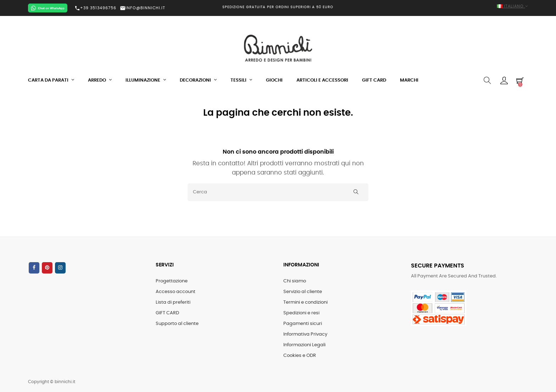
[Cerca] (278, 192)
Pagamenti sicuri (303, 324)
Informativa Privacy (305, 334)
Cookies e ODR (300, 356)
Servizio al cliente (303, 292)
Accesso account (176, 292)
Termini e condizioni (305, 302)
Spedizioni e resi (301, 313)
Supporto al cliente (177, 324)
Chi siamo (295, 281)
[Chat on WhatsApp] (48, 8)
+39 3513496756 (95, 8)
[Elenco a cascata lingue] (448, 7)
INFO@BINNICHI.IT (143, 8)
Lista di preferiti (173, 302)
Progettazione (172, 281)
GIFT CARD (167, 313)
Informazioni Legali (304, 345)
